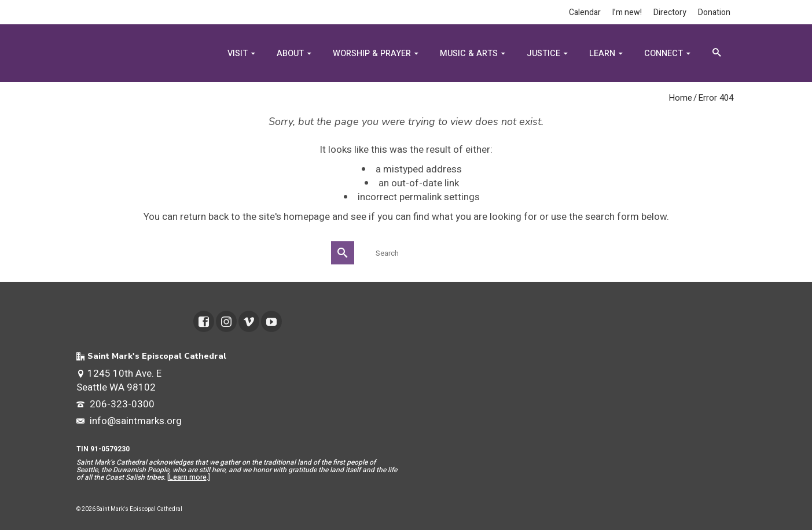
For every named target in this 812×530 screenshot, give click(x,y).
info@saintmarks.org (129, 421)
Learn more (188, 477)
